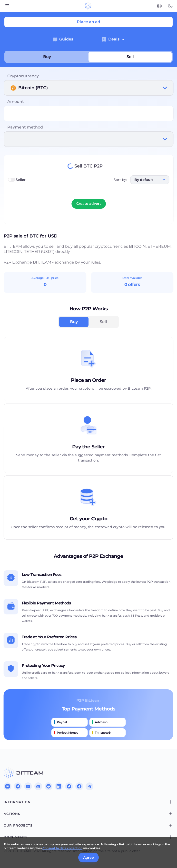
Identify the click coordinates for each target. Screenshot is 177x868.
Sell (130, 57)
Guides (63, 39)
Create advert (89, 204)
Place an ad (88, 22)
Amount (16, 102)
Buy (47, 57)
